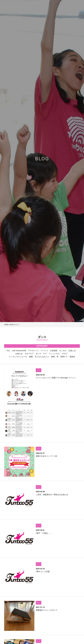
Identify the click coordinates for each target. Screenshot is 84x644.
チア (45, 355)
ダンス (38, 355)
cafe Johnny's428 (19, 352)
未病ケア (64, 358)
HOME (6, 325)
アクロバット (34, 352)
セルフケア (29, 355)
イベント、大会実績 (49, 352)
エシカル (63, 352)
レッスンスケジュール (18, 358)
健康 (31, 358)
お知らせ (19, 355)
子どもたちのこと (42, 358)
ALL (8, 352)
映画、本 (55, 358)
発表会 (72, 358)
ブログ (64, 355)
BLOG (12, 325)
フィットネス (54, 355)
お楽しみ (72, 352)
